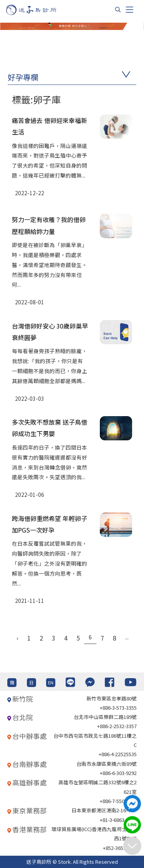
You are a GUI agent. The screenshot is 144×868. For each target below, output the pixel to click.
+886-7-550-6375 (118, 801)
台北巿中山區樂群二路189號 (105, 717)
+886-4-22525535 (118, 754)
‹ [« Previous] (17, 638)
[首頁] (39, 10)
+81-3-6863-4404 (118, 820)
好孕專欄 (23, 77)
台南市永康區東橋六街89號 (107, 764)
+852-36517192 (120, 848)
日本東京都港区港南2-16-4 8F (104, 810)
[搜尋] (118, 10)
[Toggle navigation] (129, 10)
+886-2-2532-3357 (117, 726)
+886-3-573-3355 (118, 708)
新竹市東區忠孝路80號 (112, 698)
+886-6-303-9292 (118, 773)
